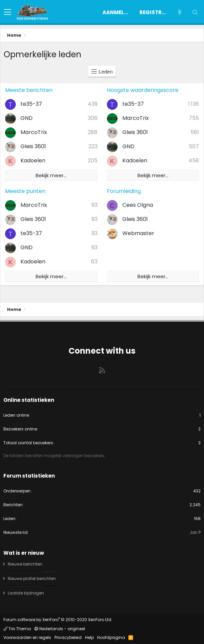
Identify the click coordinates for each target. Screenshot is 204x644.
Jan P (195, 532)
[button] (8, 12)
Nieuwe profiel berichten (32, 578)
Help (89, 637)
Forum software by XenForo (58, 620)
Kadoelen (33, 160)
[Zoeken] (195, 12)
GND (27, 118)
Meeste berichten (29, 90)
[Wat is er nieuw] (179, 12)
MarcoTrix (34, 132)
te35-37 (31, 104)
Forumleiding (124, 191)
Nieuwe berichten (25, 564)
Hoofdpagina (111, 637)
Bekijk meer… (51, 175)
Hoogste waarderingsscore (143, 90)
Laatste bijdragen (26, 593)
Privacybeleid (68, 637)
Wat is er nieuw (24, 553)
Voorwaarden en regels (27, 637)
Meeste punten (25, 191)
